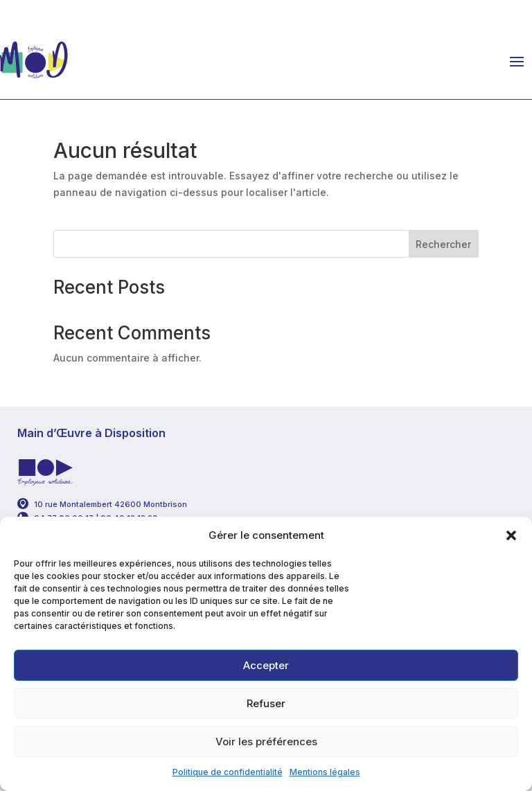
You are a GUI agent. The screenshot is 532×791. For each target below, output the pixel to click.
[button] (511, 535)
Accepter (266, 665)
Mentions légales (325, 772)
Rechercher (443, 244)
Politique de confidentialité (228, 772)
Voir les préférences (266, 741)
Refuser (266, 703)
